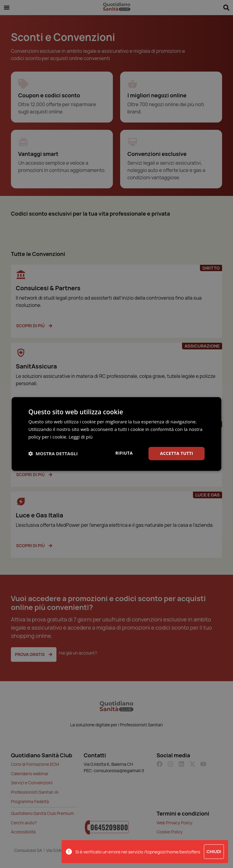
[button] (53, 453)
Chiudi (214, 851)
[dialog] (116, 434)
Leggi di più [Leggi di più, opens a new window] (81, 437)
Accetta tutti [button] (177, 453)
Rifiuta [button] (124, 453)
